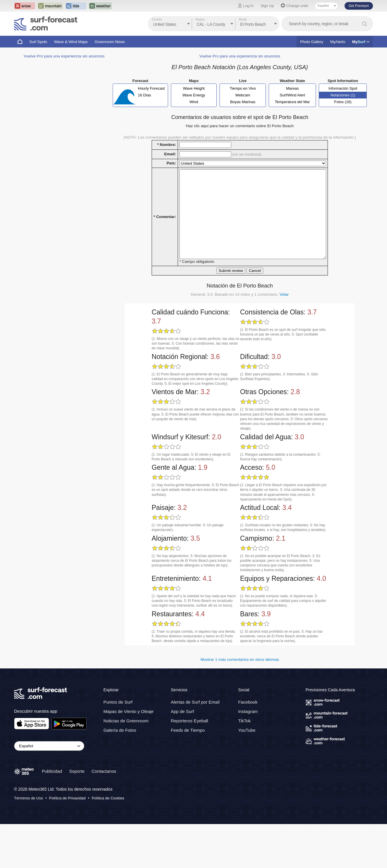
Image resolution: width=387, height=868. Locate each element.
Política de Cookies (108, 842)
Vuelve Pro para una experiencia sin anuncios (64, 232)
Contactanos (104, 815)
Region (200, 19)
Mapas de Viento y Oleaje (129, 755)
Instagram (248, 755)
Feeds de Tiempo (188, 774)
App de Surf (182, 755)
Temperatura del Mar (292, 128)
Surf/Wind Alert (292, 121)
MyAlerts (338, 42)
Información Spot (343, 115)
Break (243, 19)
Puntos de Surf (118, 746)
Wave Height (194, 115)
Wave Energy (194, 121)
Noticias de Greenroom (126, 764)
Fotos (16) (343, 128)
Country (157, 19)
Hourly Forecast (151, 115)
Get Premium (359, 6)
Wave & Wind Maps (71, 42)
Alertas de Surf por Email (195, 746)
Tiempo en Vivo (243, 115)
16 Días (144, 121)
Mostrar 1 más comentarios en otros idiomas (240, 703)
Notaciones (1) (343, 121)
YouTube (247, 774)
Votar (284, 338)
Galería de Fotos (120, 774)
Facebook (248, 746)
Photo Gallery (312, 42)
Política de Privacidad (67, 842)
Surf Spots (38, 42)
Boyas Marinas (243, 128)
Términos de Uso (29, 842)
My (361, 42)
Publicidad (52, 815)
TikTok (245, 764)
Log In (248, 6)
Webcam (243, 121)
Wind (194, 128)
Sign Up (267, 6)
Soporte (77, 815)
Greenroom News (110, 42)
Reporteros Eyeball (189, 764)
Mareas (292, 115)
